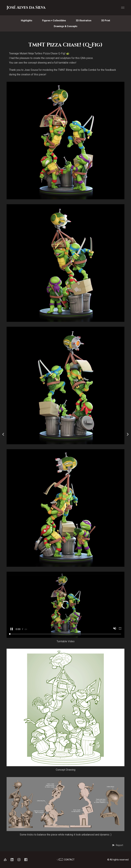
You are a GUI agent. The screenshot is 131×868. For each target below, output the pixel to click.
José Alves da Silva (26, 8)
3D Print (106, 21)
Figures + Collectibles (54, 21)
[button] (117, 845)
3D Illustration (84, 21)
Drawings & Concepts (66, 26)
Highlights (27, 21)
